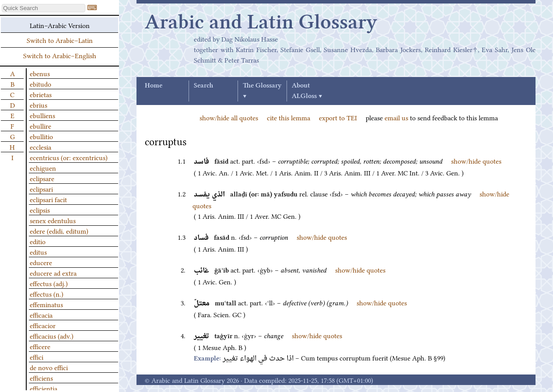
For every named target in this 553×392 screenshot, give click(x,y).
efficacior (43, 325)
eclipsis (40, 210)
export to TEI (338, 117)
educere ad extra (53, 273)
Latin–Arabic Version (60, 25)
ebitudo (40, 84)
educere (41, 262)
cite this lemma (289, 117)
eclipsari (41, 189)
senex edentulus (53, 220)
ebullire (40, 126)
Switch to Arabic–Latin (60, 40)
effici (37, 357)
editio (38, 241)
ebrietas (41, 94)
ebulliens (42, 115)
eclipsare (42, 178)
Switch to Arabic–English (60, 55)
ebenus (40, 73)
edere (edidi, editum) (59, 231)
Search (203, 86)
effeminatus (46, 304)
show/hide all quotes (229, 117)
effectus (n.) (47, 294)
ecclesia (40, 147)
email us (396, 117)
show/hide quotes (476, 161)
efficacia (41, 315)
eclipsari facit (48, 199)
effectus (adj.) (49, 283)
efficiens (41, 378)
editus (38, 252)
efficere (40, 346)
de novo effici (49, 367)
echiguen (43, 168)
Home (154, 86)
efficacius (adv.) (52, 336)
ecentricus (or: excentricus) (69, 157)
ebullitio (41, 136)
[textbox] (44, 8)
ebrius (38, 105)
